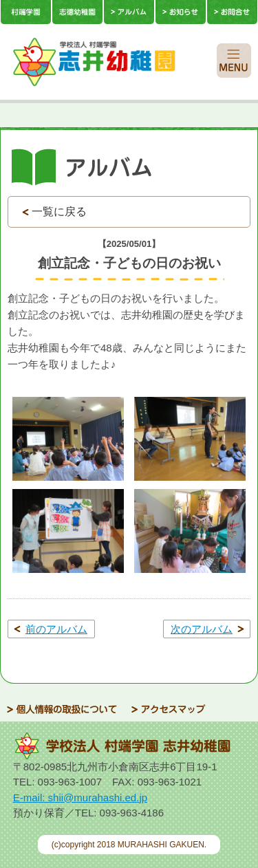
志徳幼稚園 (77, 12)
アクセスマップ (169, 709)
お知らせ (181, 12)
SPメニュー (234, 61)
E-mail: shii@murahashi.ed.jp (80, 798)
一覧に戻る (59, 211)
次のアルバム (202, 629)
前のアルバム (56, 629)
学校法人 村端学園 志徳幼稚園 (113, 62)
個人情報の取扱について (62, 709)
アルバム (129, 12)
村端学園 (26, 12)
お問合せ (232, 12)
